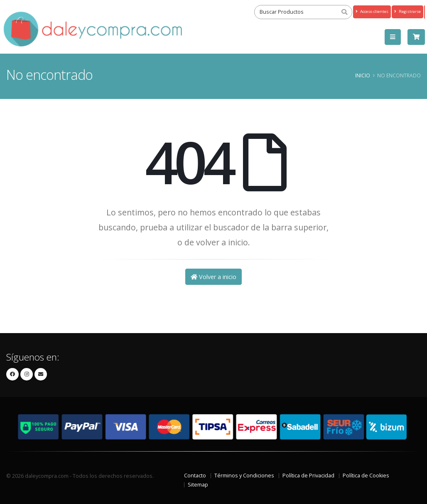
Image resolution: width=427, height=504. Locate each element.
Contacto (195, 476)
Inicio (363, 75)
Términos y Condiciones (244, 476)
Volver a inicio (213, 277)
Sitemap (198, 485)
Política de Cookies (366, 476)
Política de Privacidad (308, 476)
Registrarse (407, 11)
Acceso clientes (372, 11)
